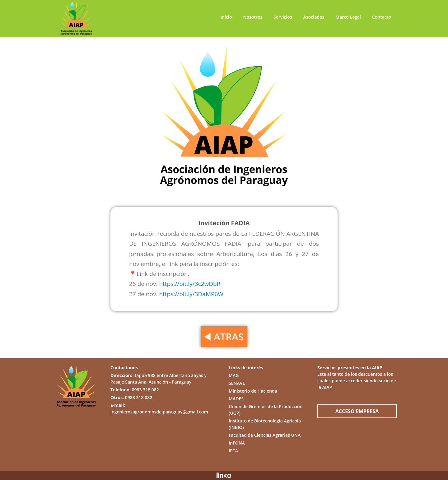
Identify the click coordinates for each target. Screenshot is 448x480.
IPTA (233, 451)
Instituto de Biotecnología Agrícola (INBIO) (265, 424)
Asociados (314, 17)
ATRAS (224, 337)
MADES (236, 399)
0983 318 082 (145, 390)
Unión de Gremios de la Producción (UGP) (266, 410)
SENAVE (237, 383)
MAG (234, 375)
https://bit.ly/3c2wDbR (190, 284)
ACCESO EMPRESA (357, 411)
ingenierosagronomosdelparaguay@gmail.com (159, 412)
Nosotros (253, 17)
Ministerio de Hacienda (253, 391)
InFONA (237, 443)
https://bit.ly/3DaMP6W (191, 294)
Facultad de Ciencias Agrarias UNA (265, 435)
